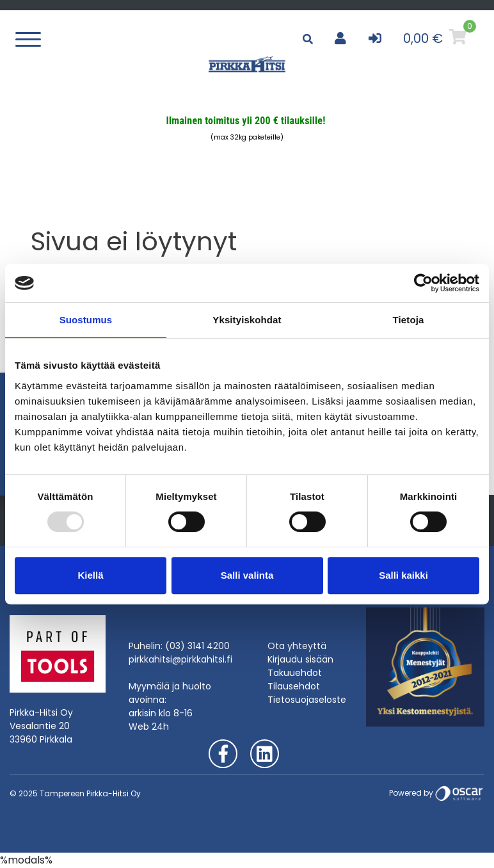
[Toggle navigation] (31, 38)
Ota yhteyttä (297, 646)
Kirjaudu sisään (300, 659)
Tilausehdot (294, 686)
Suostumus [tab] (86, 320)
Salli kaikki (403, 575)
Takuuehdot (295, 673)
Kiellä (90, 575)
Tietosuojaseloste (307, 700)
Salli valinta (247, 575)
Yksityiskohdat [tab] (247, 320)
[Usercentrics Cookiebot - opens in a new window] (423, 283)
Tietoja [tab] (409, 320)
